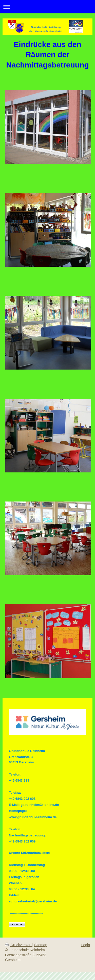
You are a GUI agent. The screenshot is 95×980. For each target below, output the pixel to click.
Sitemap (41, 945)
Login (86, 945)
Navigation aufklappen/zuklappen (48, 7)
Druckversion (19, 945)
